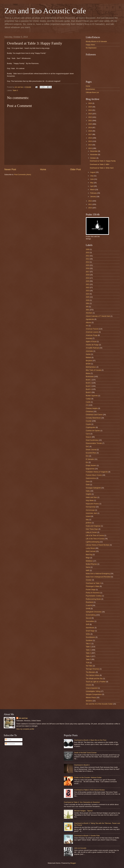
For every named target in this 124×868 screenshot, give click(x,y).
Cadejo (88, 399)
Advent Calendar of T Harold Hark (98, 316)
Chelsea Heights (92, 408)
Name (88, 567)
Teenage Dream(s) (92, 669)
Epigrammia (90, 469)
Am (87, 326)
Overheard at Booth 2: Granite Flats (87, 836)
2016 (90, 138)
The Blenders (91, 672)
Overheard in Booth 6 (82, 765)
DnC (87, 446)
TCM (88, 663)
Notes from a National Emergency (98, 574)
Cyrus (88, 434)
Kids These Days (92, 529)
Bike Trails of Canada (93, 370)
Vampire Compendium (94, 694)
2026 (90, 103)
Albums (88, 322)
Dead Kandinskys (92, 440)
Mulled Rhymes (91, 564)
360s (88, 310)
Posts (8, 740)
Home (43, 169)
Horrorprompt (91, 507)
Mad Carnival (91, 551)
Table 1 (88, 647)
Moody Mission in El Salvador (96, 41)
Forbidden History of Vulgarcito (97, 472)
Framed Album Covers (94, 475)
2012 (90, 201)
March (93, 190)
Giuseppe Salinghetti (93, 488)
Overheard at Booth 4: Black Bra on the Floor (90, 740)
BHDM (88, 364)
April (92, 186)
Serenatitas (90, 621)
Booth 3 (89, 386)
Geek (88, 485)
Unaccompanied (92, 688)
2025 (90, 107)
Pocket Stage (91, 590)
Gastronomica (91, 478)
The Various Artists (92, 675)
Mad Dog (89, 555)
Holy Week (90, 500)
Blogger (73, 863)
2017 (90, 134)
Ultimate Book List (92, 92)
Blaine (88, 373)
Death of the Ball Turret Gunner (85, 753)
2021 (90, 121)
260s (88, 303)
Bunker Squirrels (92, 396)
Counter (89, 421)
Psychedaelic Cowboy (94, 596)
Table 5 (88, 659)
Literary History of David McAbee (98, 545)
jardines (89, 523)
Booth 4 (89, 389)
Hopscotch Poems (92, 504)
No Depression (91, 48)
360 (87, 307)
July (92, 176)
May (92, 183)
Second (89, 618)
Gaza (88, 481)
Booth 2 (89, 383)
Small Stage (90, 631)
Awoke (88, 354)
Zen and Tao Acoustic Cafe (45, 11)
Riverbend (89, 602)
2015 (90, 141)
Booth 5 (89, 392)
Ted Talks (89, 666)
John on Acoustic (80, 848)
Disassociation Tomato (94, 443)
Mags (88, 558)
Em (87, 462)
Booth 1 (89, 380)
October (93, 158)
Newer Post (10, 169)
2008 (88, 249)
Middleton (89, 561)
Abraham (89, 313)
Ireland (88, 516)
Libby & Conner (91, 532)
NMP (88, 570)
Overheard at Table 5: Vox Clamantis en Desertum (82, 802)
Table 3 (15, 90)
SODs (88, 634)
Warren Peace (91, 697)
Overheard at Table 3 (93, 583)
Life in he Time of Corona (95, 535)
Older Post (75, 169)
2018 (90, 131)
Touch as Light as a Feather (96, 682)
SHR (87, 624)
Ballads (88, 357)
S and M (89, 605)
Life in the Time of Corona (95, 539)
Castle (88, 402)
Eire (87, 456)
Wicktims (89, 701)
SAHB (88, 609)
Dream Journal (91, 450)
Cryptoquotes (91, 427)
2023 (90, 114)
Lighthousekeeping (93, 542)
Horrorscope (90, 510)
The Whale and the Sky (94, 678)
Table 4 (88, 656)
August (93, 172)
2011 (90, 204)
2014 (90, 145)
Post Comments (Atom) (23, 175)
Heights (89, 494)
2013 (90, 148)
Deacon (89, 437)
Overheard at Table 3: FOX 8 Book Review (89, 790)
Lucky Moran (90, 548)
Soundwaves (90, 637)
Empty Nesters (91, 465)
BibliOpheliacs (91, 367)
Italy (87, 520)
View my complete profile (25, 729)
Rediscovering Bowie (93, 599)
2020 (90, 124)
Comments (10, 744)
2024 (90, 110)
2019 (90, 128)
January (93, 197)
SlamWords (90, 628)
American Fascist (92, 329)
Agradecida (90, 319)
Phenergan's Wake (93, 586)
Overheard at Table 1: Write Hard (102, 168)
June (92, 179)
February (94, 193)
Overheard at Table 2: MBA (100, 164)
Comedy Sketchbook (93, 418)
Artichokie (89, 351)
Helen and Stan (91, 497)
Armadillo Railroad (92, 348)
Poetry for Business (93, 593)
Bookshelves (90, 89)
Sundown (89, 640)
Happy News (90, 45)
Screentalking (91, 615)
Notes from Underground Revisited (98, 577)
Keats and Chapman (93, 526)
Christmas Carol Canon (94, 415)
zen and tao (23, 718)
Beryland (89, 361)
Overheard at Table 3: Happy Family (103, 161)
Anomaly (89, 338)
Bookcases (90, 376)
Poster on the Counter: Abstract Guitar (88, 777)
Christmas (89, 411)
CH (87, 405)
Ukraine (89, 685)
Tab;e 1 (88, 644)
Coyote (88, 424)
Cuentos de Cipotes (93, 431)
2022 (90, 117)
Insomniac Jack (91, 513)
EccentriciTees (91, 453)
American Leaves (92, 332)
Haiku (88, 491)
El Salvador (90, 459)
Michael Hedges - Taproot (83, 811)
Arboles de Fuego (92, 345)
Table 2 (88, 650)
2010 (90, 208)
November (94, 155)
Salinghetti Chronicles (94, 612)
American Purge (92, 335)
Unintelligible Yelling (93, 691)
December (94, 151)
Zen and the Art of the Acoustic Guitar (99, 704)
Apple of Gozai (91, 341)
